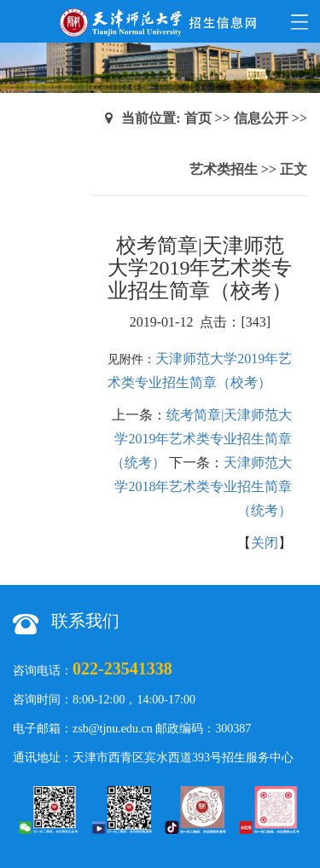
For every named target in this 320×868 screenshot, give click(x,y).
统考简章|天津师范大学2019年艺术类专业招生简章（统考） (201, 439)
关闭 (265, 543)
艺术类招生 (224, 169)
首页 (198, 118)
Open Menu (299, 21)
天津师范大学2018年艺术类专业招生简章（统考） (203, 486)
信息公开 (261, 118)
